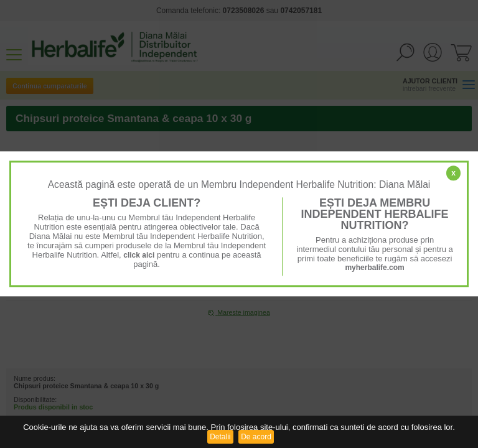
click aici (139, 255)
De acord (256, 437)
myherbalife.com (374, 268)
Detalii (220, 437)
